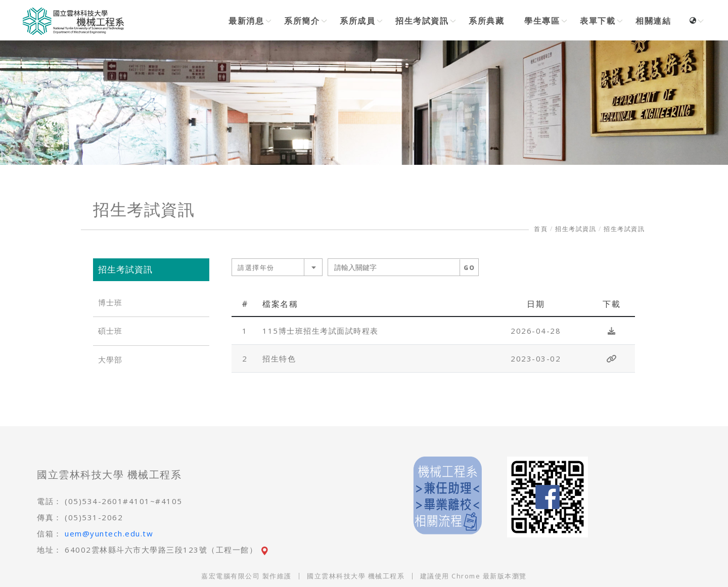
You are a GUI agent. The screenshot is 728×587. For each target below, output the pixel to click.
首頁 (541, 229)
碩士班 (110, 331)
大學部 (110, 360)
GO (469, 268)
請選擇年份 (256, 267)
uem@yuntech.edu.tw (109, 533)
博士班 (110, 303)
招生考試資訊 (576, 229)
